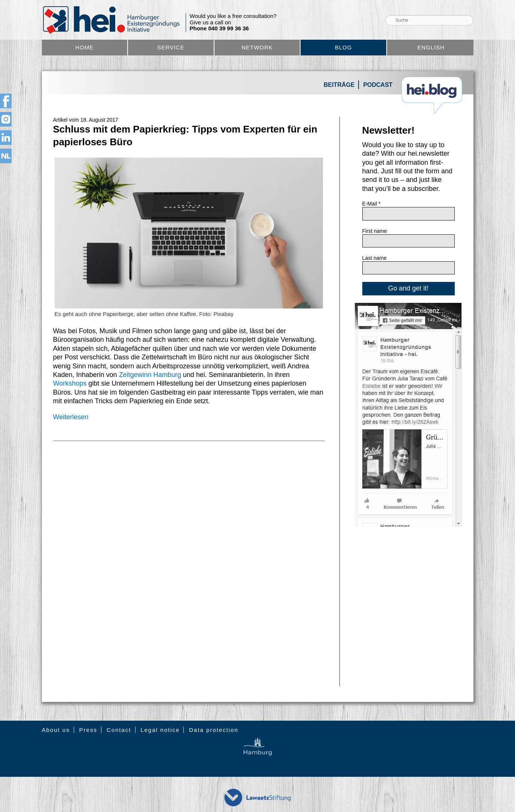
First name (375, 231)
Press (88, 730)
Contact (119, 730)
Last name (374, 258)
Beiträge (339, 85)
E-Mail (371, 204)
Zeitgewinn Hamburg (150, 375)
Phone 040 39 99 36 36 (219, 28)
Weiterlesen (71, 417)
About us (56, 730)
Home (84, 47)
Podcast (378, 85)
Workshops (71, 383)
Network (257, 47)
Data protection (214, 730)
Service (171, 47)
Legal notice (160, 730)
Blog (344, 47)
